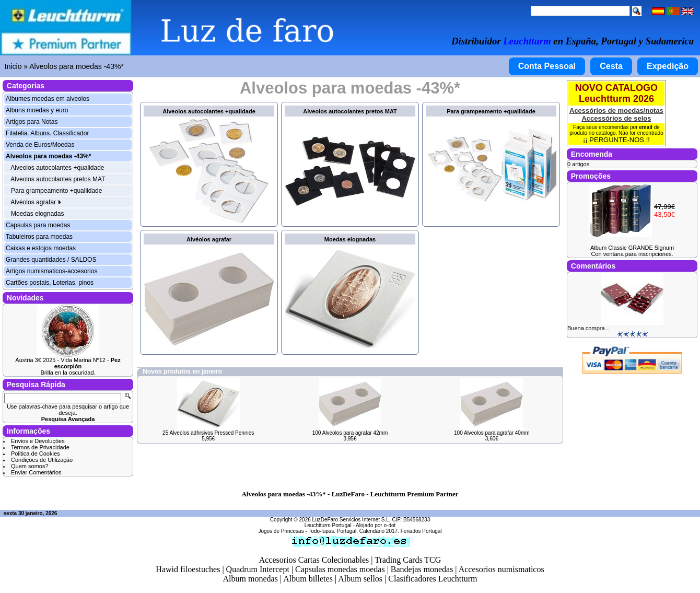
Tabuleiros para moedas (39, 237)
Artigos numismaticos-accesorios (51, 271)
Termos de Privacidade (40, 447)
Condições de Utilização (42, 460)
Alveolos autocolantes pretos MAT (58, 179)
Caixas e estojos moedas (41, 248)
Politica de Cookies (36, 454)
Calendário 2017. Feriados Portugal (401, 531)
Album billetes (308, 579)
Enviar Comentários (36, 472)
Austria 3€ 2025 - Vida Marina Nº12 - (68, 363)
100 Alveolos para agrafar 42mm (350, 433)
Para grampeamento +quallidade (56, 191)
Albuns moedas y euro (37, 110)
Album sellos (360, 579)
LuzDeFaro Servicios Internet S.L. (352, 520)
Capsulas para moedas (38, 225)
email (646, 127)
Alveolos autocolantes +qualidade (57, 168)
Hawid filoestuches (188, 569)
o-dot (389, 525)
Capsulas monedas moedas (340, 569)
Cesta (611, 66)
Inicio (13, 66)
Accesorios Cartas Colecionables (314, 560)
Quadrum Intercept (258, 569)
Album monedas (250, 579)
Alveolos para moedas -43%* (77, 66)
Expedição (668, 66)
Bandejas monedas (422, 569)
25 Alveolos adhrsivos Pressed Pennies (208, 433)
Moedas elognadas (37, 214)
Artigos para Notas (32, 122)
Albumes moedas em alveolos (48, 99)
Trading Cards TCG (408, 560)
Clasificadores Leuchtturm (433, 579)
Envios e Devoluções (38, 441)
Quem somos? (30, 466)
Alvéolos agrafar (36, 202)
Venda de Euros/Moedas (40, 145)
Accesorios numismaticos (501, 569)
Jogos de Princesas (281, 531)
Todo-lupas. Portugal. (333, 531)
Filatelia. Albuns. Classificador (47, 133)
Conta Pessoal (547, 66)
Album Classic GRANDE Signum (632, 248)
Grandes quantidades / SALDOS (51, 260)
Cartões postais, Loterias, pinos (50, 283)
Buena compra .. (588, 328)
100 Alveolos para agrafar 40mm (492, 433)
